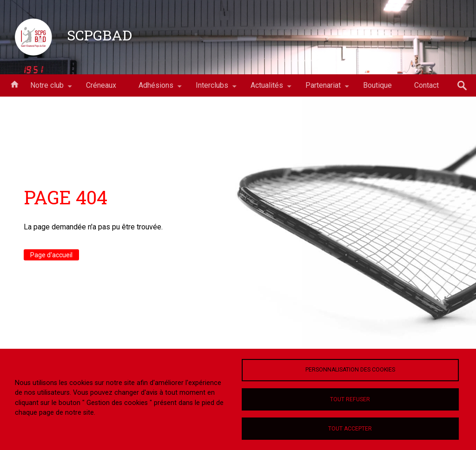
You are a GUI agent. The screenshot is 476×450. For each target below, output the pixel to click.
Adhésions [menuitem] (156, 89)
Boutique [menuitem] (377, 85)
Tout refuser (350, 399)
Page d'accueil (51, 255)
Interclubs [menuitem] (212, 89)
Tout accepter (350, 429)
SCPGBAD (99, 35)
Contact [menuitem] (426, 85)
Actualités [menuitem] (267, 89)
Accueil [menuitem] (14, 84)
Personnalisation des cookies (350, 370)
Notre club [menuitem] (47, 89)
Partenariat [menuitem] (323, 89)
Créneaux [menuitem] (101, 85)
